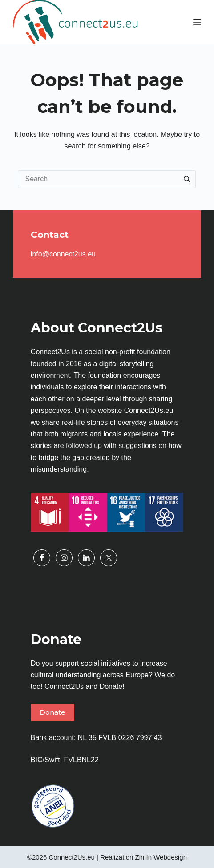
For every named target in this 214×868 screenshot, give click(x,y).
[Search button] (187, 179)
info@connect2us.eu (63, 254)
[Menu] (197, 22)
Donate (52, 712)
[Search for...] (98, 179)
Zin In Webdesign (161, 857)
